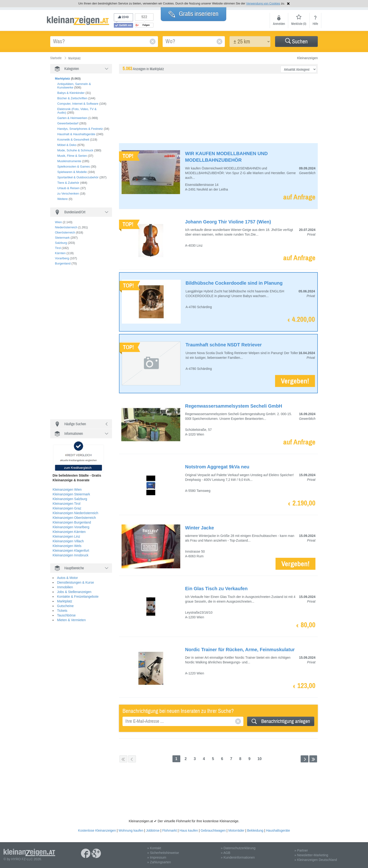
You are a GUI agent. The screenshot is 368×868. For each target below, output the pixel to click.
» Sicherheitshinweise (163, 853)
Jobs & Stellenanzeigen (74, 592)
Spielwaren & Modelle (72, 172)
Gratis (194, 14)
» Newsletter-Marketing (311, 855)
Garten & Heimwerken (72, 118)
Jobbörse (153, 830)
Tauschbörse (66, 615)
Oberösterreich (65, 232)
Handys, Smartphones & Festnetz (80, 129)
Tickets (62, 611)
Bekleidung (255, 830)
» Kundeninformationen (238, 857)
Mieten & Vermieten (71, 620)
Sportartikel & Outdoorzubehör (78, 177)
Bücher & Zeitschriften (72, 98)
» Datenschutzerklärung (238, 848)
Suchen (296, 42)
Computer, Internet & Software (78, 104)
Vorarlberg (62, 258)
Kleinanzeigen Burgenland (72, 522)
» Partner (301, 850)
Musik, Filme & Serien (72, 156)
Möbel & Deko (67, 145)
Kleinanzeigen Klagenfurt (71, 551)
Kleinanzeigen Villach (68, 541)
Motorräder (236, 830)
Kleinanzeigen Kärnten (69, 532)
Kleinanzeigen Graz (67, 508)
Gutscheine (65, 606)
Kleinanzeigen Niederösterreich (75, 513)
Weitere (63, 199)
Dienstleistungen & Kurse (75, 582)
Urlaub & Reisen (68, 188)
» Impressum (157, 857)
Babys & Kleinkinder (71, 93)
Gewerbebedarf (68, 123)
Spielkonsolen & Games (74, 166)
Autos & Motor (67, 578)
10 (260, 759)
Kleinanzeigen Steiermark (71, 494)
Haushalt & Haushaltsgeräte (76, 134)
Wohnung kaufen (131, 830)
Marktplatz (65, 601)
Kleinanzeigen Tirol (66, 504)
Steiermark (62, 238)
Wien (58, 222)
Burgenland (63, 263)
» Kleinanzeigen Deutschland (316, 860)
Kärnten (60, 253)
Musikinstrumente (69, 161)
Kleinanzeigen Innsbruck (71, 555)
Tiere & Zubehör (68, 183)
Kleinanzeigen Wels (67, 546)
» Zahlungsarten (159, 862)
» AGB (226, 853)
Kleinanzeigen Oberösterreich (74, 518)
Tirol (58, 248)
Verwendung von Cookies (263, 3)
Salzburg (61, 243)
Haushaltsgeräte (278, 830)
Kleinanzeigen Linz (66, 536)
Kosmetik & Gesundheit (73, 140)
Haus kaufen (189, 830)
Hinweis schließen (288, 4)
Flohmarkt (169, 830)
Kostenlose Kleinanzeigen (97, 830)
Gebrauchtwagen (213, 830)
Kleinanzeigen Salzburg (70, 499)
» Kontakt (154, 848)
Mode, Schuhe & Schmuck (75, 150)
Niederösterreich (66, 227)
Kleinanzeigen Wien (67, 489)
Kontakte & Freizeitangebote (78, 597)
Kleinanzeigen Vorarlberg (71, 527)
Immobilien (65, 587)
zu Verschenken (68, 193)
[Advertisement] (85, 344)
